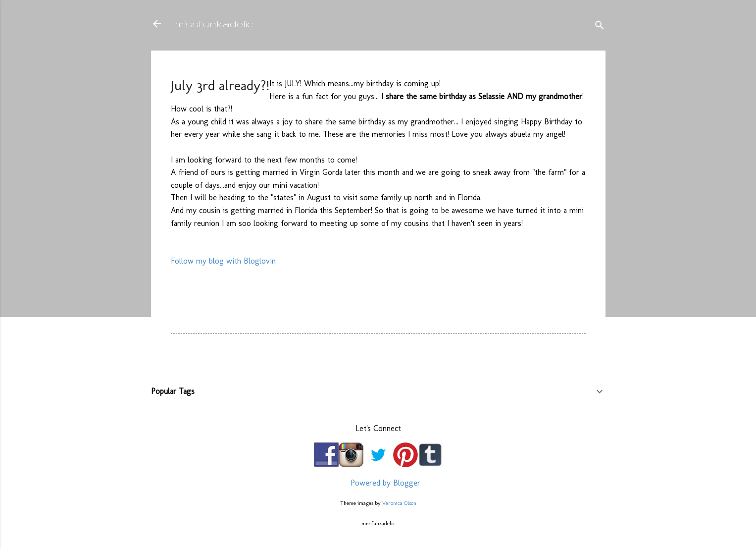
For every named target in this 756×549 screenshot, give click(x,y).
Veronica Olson (399, 503)
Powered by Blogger (378, 483)
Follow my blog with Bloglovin (223, 261)
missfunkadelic (214, 24)
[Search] (600, 27)
